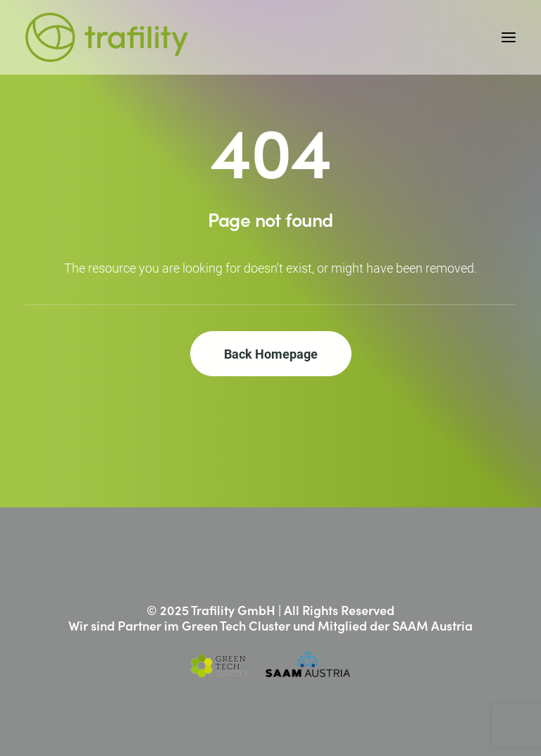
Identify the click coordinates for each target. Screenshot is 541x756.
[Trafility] (107, 37)
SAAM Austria (433, 625)
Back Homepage (271, 354)
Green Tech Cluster (236, 625)
